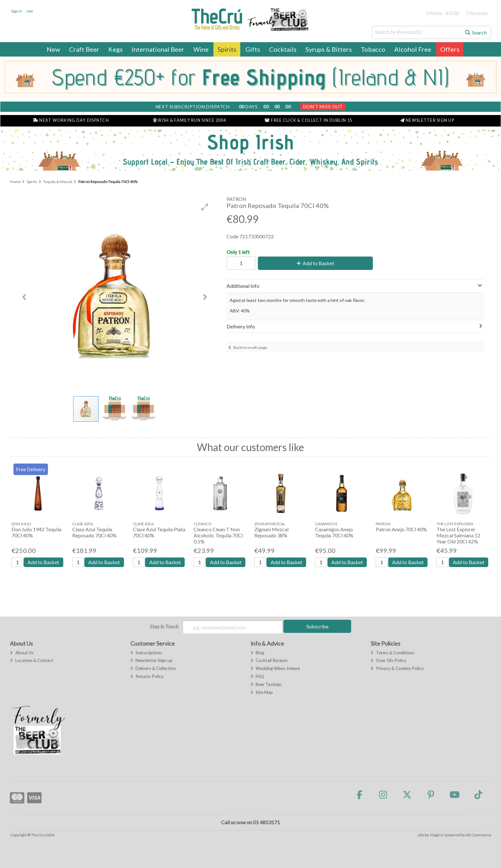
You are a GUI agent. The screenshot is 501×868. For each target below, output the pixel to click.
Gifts (253, 49)
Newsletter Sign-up (151, 660)
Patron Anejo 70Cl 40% (401, 529)
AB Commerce (478, 835)
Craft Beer (84, 49)
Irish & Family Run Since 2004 (190, 120)
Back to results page (250, 347)
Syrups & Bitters (329, 49)
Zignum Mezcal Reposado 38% (271, 532)
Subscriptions (146, 653)
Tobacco (373, 49)
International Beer (158, 49)
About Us (22, 653)
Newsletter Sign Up (427, 120)
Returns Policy (147, 676)
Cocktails (283, 49)
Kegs (116, 49)
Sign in (17, 11)
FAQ (257, 676)
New (53, 49)
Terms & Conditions (392, 653)
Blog (257, 653)
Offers (450, 49)
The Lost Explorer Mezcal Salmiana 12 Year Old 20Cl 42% (458, 535)
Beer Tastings (266, 684)
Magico (436, 835)
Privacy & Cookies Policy (397, 668)
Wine (201, 49)
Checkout (477, 13)
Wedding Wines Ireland (275, 668)
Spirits (227, 49)
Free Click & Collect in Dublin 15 (308, 120)
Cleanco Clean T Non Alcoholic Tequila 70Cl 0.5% (218, 535)
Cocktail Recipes (269, 660)
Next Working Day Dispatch (71, 120)
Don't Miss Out (323, 107)
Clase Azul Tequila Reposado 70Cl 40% (94, 532)
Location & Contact (31, 660)
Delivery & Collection (153, 668)
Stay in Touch (164, 626)
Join (30, 11)
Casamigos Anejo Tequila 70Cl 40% (334, 532)
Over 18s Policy (388, 660)
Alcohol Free (413, 49)
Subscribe (317, 626)
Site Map (262, 692)
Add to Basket (315, 263)
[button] (205, 207)
